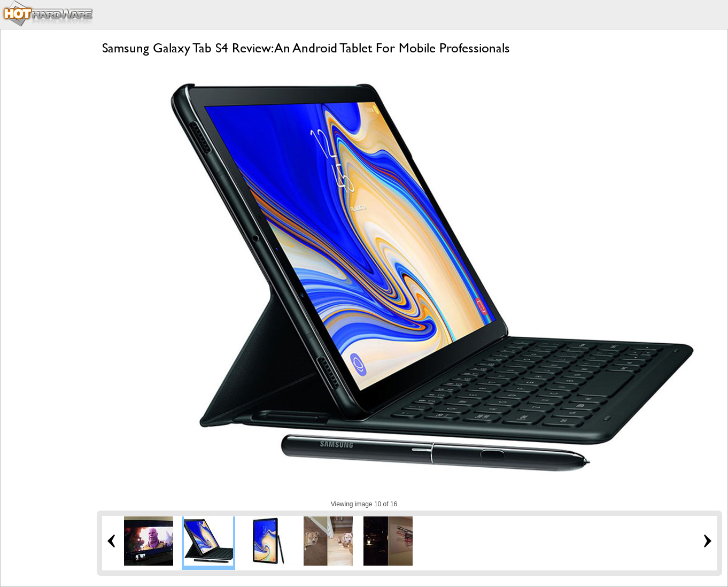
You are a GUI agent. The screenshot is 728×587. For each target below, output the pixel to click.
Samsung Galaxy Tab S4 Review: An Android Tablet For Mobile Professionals (306, 48)
